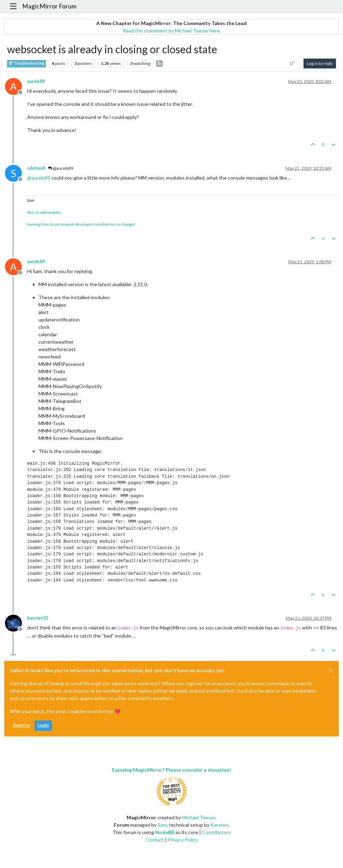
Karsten (219, 825)
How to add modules (44, 212)
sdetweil (36, 168)
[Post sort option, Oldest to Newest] (292, 64)
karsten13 (38, 618)
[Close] (331, 670)
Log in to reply (320, 63)
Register (22, 725)
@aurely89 (61, 168)
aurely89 (36, 81)
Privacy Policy (183, 840)
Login (43, 725)
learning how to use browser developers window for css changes (81, 224)
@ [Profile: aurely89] (39, 178)
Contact (155, 840)
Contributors (216, 832)
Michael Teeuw (199, 817)
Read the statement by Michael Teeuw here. (172, 31)
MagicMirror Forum (49, 6)
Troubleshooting (26, 63)
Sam (162, 825)
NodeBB (165, 832)
